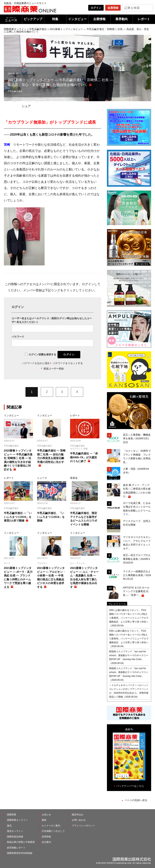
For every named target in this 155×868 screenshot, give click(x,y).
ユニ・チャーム (77, 563)
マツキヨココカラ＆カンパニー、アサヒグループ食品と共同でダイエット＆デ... (137, 543)
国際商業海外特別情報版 (20, 853)
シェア (26, 106)
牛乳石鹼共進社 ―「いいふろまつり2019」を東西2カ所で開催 (18, 517)
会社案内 (46, 842)
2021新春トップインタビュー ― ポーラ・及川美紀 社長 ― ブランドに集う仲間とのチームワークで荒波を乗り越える (18, 577)
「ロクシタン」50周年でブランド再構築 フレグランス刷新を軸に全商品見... (137, 457)
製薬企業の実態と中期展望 (21, 842)
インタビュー (77, 19)
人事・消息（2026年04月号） (136, 471)
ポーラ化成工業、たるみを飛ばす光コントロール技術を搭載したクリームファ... (137, 509)
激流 (9, 826)
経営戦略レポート (16, 848)
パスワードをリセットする (68, 363)
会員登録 (113, 8)
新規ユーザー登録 (54, 369)
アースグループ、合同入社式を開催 (137, 523)
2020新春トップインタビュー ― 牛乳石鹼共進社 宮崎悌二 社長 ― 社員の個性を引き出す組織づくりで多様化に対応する (18, 460)
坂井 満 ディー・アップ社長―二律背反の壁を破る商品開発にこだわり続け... (137, 491)
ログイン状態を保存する (42, 354)
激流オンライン (15, 831)
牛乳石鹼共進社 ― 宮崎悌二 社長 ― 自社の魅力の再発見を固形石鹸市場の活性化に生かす (51, 456)
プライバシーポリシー (83, 826)
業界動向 (122, 19)
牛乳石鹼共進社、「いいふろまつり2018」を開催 (51, 517)
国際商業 (12, 815)
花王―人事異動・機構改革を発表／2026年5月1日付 (137, 439)
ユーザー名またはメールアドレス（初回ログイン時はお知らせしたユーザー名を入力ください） (52, 320)
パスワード (18, 337)
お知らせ (46, 815)
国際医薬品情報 (15, 837)
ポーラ (7, 563)
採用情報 (46, 837)
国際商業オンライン (15, 29)
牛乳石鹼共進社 (38, 29)
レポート (144, 19)
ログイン (96, 8)
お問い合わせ (79, 820)
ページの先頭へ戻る (136, 800)
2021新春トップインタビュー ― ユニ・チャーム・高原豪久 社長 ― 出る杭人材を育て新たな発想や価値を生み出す (84, 577)
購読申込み (78, 815)
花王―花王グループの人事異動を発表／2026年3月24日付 (137, 559)
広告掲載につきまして (53, 831)
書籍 (44, 820)
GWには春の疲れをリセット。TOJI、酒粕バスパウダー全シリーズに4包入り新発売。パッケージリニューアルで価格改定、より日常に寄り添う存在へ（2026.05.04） (129, 618)
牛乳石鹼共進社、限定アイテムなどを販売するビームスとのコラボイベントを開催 (84, 519)
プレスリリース (117, 604)
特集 (55, 19)
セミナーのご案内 (51, 826)
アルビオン (42, 563)
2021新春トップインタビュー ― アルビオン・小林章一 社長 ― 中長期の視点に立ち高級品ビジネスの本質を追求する (51, 577)
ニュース (11, 19)
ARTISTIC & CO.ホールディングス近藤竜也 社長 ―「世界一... (136, 591)
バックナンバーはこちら (130, 786)
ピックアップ (33, 19)
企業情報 (99, 19)
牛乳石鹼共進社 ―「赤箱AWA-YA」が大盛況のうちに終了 (84, 457)
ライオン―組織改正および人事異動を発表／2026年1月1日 (137, 575)
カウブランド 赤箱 (79, 449)
